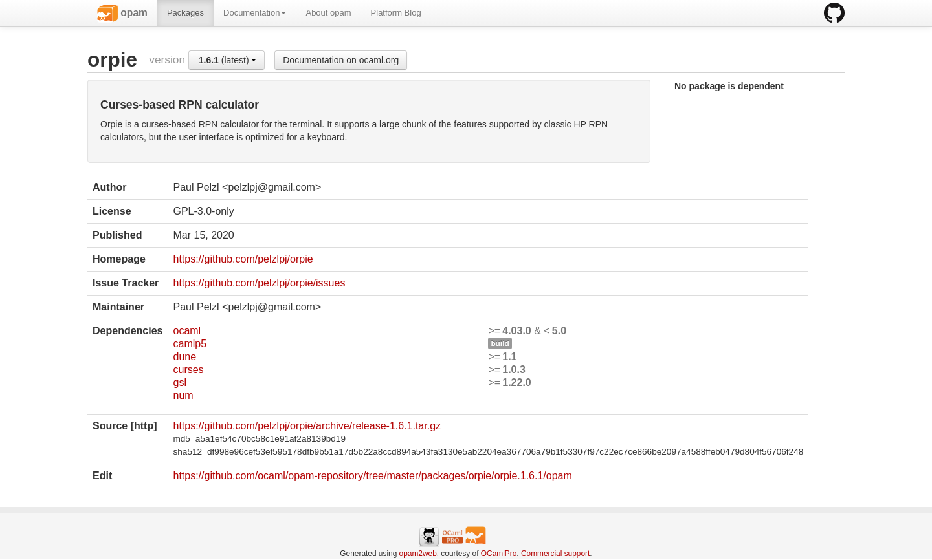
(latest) (228, 60)
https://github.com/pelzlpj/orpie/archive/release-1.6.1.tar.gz (307, 426)
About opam (328, 13)
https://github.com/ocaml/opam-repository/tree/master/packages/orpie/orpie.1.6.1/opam (372, 476)
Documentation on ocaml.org (341, 60)
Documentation (255, 13)
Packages (185, 13)
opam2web (418, 554)
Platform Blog (396, 13)
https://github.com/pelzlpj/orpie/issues (259, 283)
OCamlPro (499, 554)
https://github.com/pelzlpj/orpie (243, 259)
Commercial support (555, 554)
